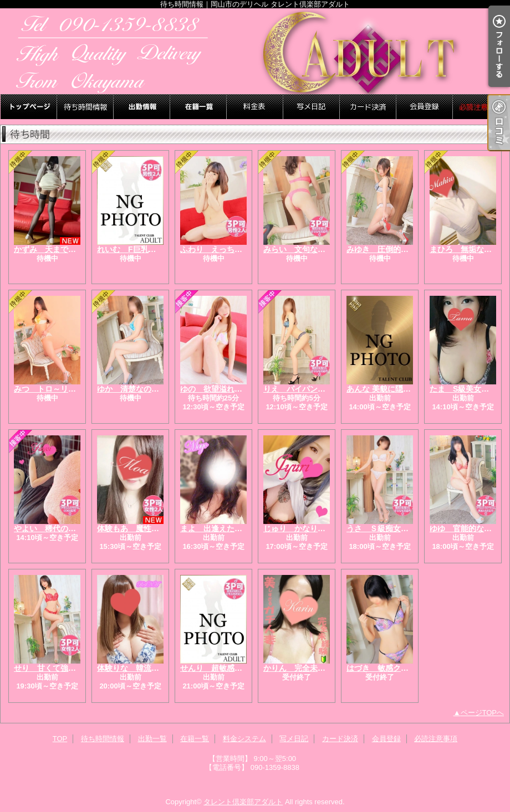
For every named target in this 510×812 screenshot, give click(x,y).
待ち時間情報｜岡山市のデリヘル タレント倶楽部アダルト (255, 51)
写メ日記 (312, 107)
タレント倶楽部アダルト (243, 802)
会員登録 (425, 107)
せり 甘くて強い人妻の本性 (64, 668)
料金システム (255, 107)
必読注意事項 (481, 107)
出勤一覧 (142, 107)
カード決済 (368, 107)
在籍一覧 (198, 107)
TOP (29, 107)
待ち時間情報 (85, 107)
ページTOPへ (483, 713)
